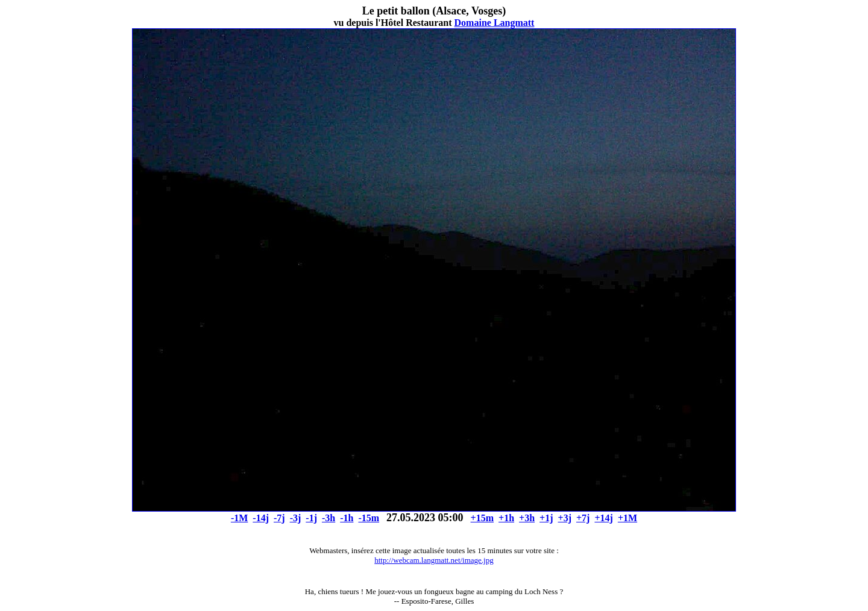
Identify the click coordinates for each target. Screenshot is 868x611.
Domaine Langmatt (495, 23)
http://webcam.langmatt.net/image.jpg (434, 560)
